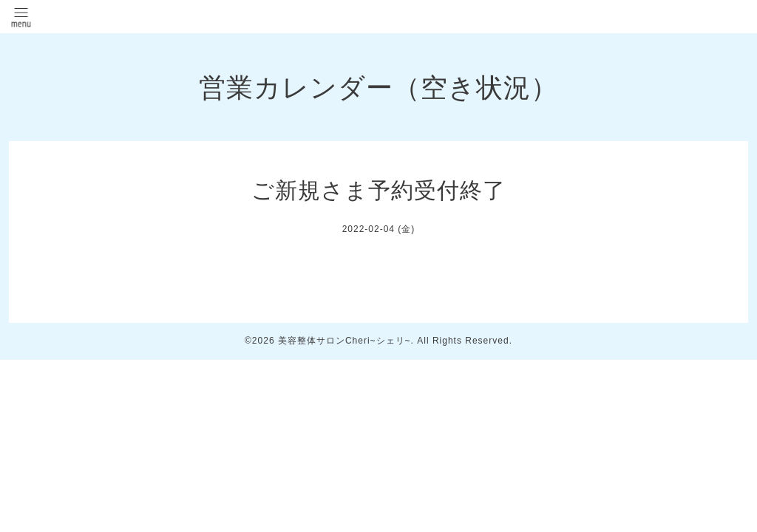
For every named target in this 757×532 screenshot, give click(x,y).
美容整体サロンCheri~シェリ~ (344, 341)
